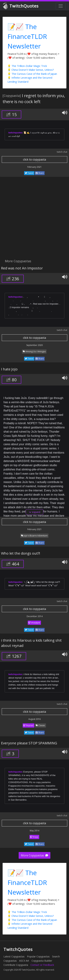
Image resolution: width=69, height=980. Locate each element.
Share (40, 173)
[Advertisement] (34, 220)
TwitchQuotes (21, 6)
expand (35, 512)
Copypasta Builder (42, 961)
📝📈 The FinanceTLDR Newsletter (27, 36)
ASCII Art (24, 961)
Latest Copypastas (14, 956)
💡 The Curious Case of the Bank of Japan (32, 74)
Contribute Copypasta (16, 965)
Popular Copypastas (38, 956)
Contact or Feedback (42, 965)
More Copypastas (34, 855)
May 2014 (34, 831)
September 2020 (34, 345)
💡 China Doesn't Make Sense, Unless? (31, 70)
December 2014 (35, 616)
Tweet (29, 173)
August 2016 (34, 719)
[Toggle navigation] (61, 6)
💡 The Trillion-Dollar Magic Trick (27, 66)
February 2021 (34, 167)
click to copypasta (34, 159)
